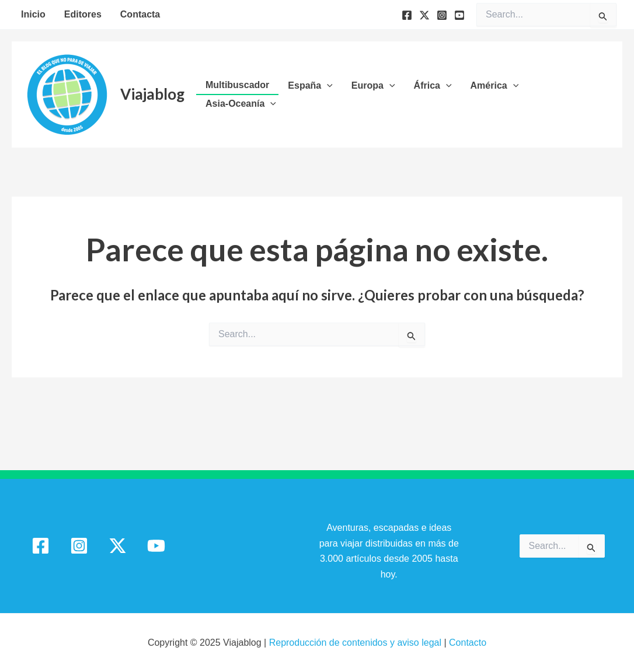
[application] (327, 86)
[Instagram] (442, 15)
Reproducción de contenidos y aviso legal (357, 643)
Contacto (468, 643)
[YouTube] (459, 15)
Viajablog (152, 94)
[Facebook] (407, 15)
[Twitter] (424, 15)
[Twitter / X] (118, 546)
